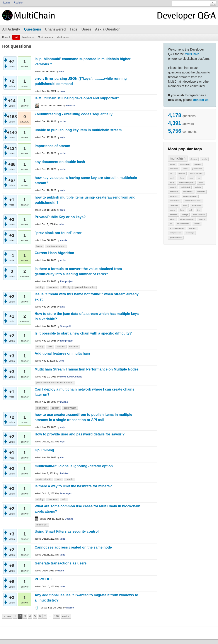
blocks (172, 210)
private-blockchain (187, 219)
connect (173, 187)
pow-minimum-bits (85, 287)
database (173, 215)
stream (172, 164)
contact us (201, 100)
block (39, 246)
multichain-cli (175, 201)
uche (63, 121)
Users (86, 29)
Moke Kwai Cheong (71, 377)
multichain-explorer (186, 183)
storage (185, 215)
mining (182, 178)
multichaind (185, 187)
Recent (6, 37)
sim (62, 457)
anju (62, 71)
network (202, 219)
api (199, 178)
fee (171, 224)
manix (64, 240)
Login (6, 3)
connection (174, 205)
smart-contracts (183, 224)
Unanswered (55, 29)
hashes (61, 347)
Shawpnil (65, 326)
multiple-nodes (175, 233)
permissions (197, 169)
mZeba (64, 402)
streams (194, 159)
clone (58, 479)
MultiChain (192, 54)
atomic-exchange (190, 196)
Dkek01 (69, 519)
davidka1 (71, 105)
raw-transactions (196, 173)
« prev (7, 616)
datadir (70, 479)
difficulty (66, 287)
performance (197, 205)
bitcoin (172, 219)
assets (204, 159)
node (191, 178)
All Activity (11, 29)
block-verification (56, 246)
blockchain (174, 169)
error (172, 173)
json (199, 210)
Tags (73, 29)
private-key (174, 196)
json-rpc (198, 164)
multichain (178, 158)
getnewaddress (176, 237)
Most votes (28, 37)
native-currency (199, 215)
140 (56, 616)
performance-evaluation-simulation (55, 382)
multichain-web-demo (193, 201)
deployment (70, 408)
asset (172, 178)
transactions (185, 164)
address (182, 173)
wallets (197, 224)
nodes (201, 183)
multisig (198, 187)
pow (50, 347)
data (185, 205)
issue (172, 183)
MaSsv (70, 608)
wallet (185, 169)
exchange (190, 233)
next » (66, 616)
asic (64, 499)
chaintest (64, 473)
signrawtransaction (177, 228)
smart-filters (188, 192)
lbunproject (67, 281)
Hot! (16, 37)
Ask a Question (108, 29)
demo (182, 210)
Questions (32, 29)
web (191, 210)
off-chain (193, 228)
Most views (63, 37)
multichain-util (44, 479)
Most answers (45, 37)
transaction (174, 192)
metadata (201, 192)
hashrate (53, 287)
